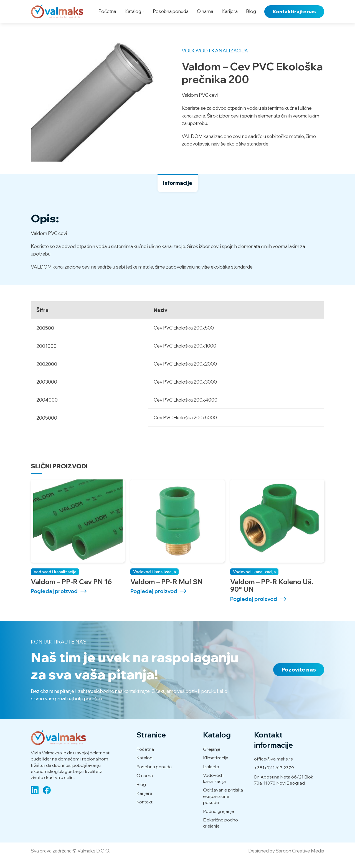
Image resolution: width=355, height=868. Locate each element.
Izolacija (211, 775)
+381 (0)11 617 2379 (274, 777)
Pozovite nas (299, 678)
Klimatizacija (216, 767)
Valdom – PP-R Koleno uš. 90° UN (272, 594)
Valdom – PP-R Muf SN (167, 590)
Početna (145, 758)
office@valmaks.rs (273, 768)
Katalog (144, 767)
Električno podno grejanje (220, 831)
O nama (145, 784)
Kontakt (144, 811)
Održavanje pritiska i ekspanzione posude (224, 805)
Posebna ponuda (154, 775)
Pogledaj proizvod (54, 600)
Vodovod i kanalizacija (215, 59)
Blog (141, 793)
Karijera (144, 802)
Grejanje (212, 758)
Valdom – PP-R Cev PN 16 (71, 590)
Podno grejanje (219, 820)
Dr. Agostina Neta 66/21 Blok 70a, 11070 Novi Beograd (284, 788)
